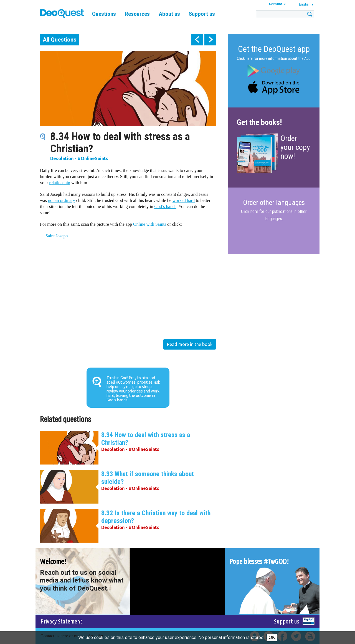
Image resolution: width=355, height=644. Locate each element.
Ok (272, 637)
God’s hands (165, 206)
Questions (104, 14)
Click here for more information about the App (274, 58)
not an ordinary (62, 200)
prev (197, 40)
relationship (60, 183)
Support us (202, 14)
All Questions (60, 40)
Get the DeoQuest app (274, 49)
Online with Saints (150, 224)
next (210, 40)
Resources (137, 14)
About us (169, 14)
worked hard (184, 200)
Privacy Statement (61, 621)
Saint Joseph (57, 236)
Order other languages (274, 203)
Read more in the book (190, 344)
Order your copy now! (295, 147)
